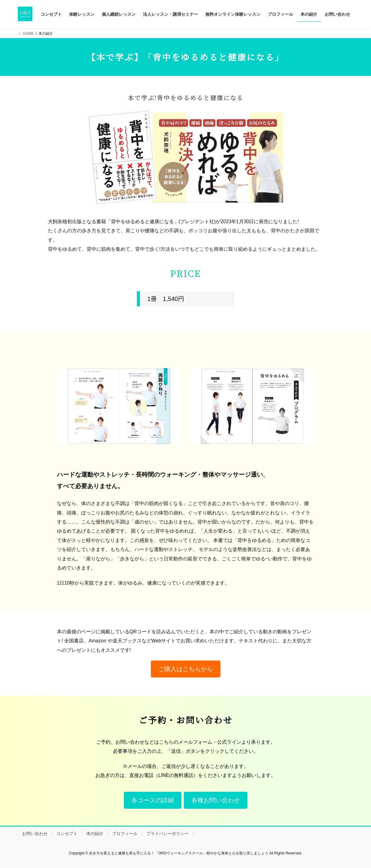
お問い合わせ (35, 834)
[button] (186, 669)
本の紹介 (95, 834)
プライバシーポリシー (167, 834)
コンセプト (67, 834)
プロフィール (125, 834)
